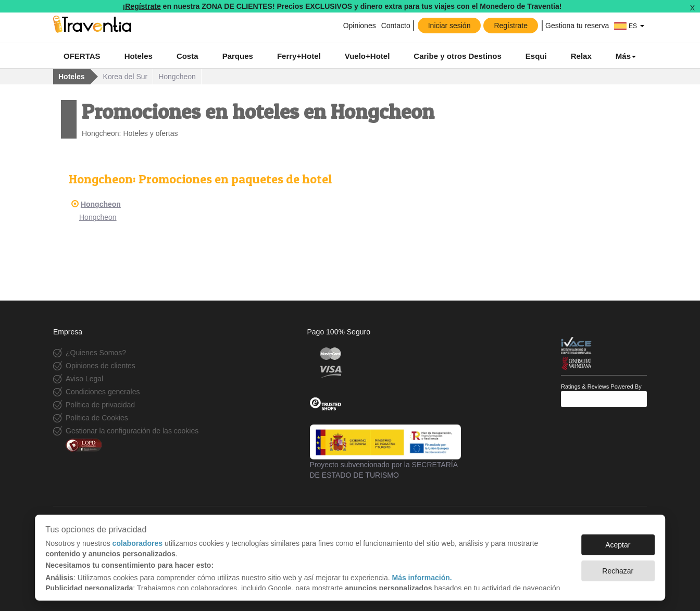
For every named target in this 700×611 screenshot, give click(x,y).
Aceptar (618, 545)
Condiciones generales (103, 392)
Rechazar (618, 571)
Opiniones (360, 26)
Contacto (396, 26)
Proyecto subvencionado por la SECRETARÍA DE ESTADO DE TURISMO (385, 452)
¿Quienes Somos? (96, 353)
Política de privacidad (100, 405)
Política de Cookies (97, 418)
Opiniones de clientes (101, 366)
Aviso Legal (84, 379)
